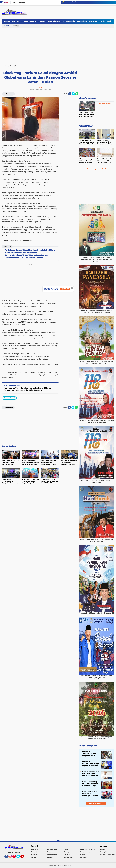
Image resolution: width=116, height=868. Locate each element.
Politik (102, 21)
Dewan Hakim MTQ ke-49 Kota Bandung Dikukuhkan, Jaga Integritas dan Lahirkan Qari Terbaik (90, 784)
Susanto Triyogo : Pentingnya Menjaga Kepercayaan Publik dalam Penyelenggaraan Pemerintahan (105, 142)
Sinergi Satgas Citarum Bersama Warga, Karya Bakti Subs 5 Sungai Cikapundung (86, 114)
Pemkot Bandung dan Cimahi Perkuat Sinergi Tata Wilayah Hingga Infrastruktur (105, 161)
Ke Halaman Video (106, 104)
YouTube (24, 857)
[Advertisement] (58, 46)
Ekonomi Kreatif (9, 398)
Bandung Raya (30, 21)
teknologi (84, 857)
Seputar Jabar (52, 855)
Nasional (50, 852)
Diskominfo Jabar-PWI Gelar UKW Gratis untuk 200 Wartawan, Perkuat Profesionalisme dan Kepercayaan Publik (91, 774)
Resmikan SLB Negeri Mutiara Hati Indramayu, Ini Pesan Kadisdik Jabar (90, 794)
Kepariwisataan (54, 21)
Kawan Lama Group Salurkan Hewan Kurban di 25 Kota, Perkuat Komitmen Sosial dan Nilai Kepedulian (27, 389)
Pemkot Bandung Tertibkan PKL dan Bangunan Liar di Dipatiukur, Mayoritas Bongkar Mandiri (90, 754)
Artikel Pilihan (86, 126)
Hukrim (42, 21)
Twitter (19, 857)
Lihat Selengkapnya (96, 803)
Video (8, 26)
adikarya (34, 857)
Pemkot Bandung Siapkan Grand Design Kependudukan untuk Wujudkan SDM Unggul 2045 (91, 764)
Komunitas (34, 852)
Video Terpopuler (87, 98)
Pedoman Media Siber (107, 855)
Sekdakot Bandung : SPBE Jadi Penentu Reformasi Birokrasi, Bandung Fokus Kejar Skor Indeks (86, 161)
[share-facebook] (70, 94)
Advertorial (17, 21)
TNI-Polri (67, 855)
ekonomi (50, 857)
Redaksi (102, 849)
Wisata (83, 855)
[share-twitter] (73, 94)
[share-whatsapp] (77, 94)
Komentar (8, 94)
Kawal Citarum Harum (88, 849)
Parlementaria (69, 21)
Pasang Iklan (104, 852)
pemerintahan (69, 857)
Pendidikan (82, 21)
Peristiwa (93, 21)
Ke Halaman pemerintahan (96, 169)
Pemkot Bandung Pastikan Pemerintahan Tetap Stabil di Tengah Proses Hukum (87, 142)
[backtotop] (58, 842)
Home (6, 3)
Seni (109, 21)
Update (65, 289)
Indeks (7, 21)
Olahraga (67, 852)
